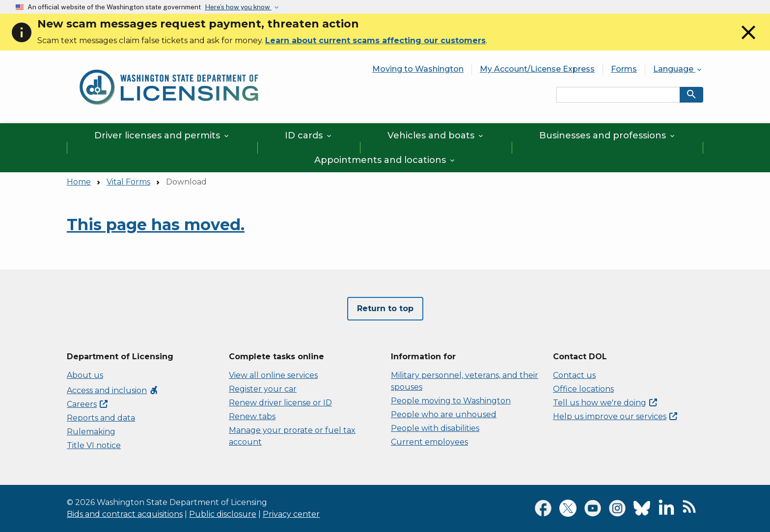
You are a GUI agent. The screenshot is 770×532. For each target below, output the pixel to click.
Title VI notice (94, 445)
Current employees (429, 442)
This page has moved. (156, 225)
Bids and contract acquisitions (125, 514)
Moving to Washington (418, 69)
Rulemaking (91, 432)
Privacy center (291, 514)
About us (85, 375)
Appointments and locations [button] (385, 160)
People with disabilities (435, 428)
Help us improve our (615, 416)
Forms (624, 69)
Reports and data (101, 418)
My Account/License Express (537, 69)
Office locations (583, 389)
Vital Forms (128, 182)
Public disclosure (223, 514)
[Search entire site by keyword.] (618, 95)
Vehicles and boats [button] (436, 135)
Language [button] (678, 69)
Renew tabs (252, 416)
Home (79, 182)
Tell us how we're (605, 403)
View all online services (273, 375)
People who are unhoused (444, 414)
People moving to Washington (451, 401)
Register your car (263, 389)
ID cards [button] (309, 135)
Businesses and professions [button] (608, 135)
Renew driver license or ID (280, 403)
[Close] (748, 41)
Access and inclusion (113, 390)
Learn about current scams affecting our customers (375, 40)
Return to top (385, 308)
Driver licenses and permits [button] (162, 135)
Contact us (574, 375)
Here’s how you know (238, 7)
